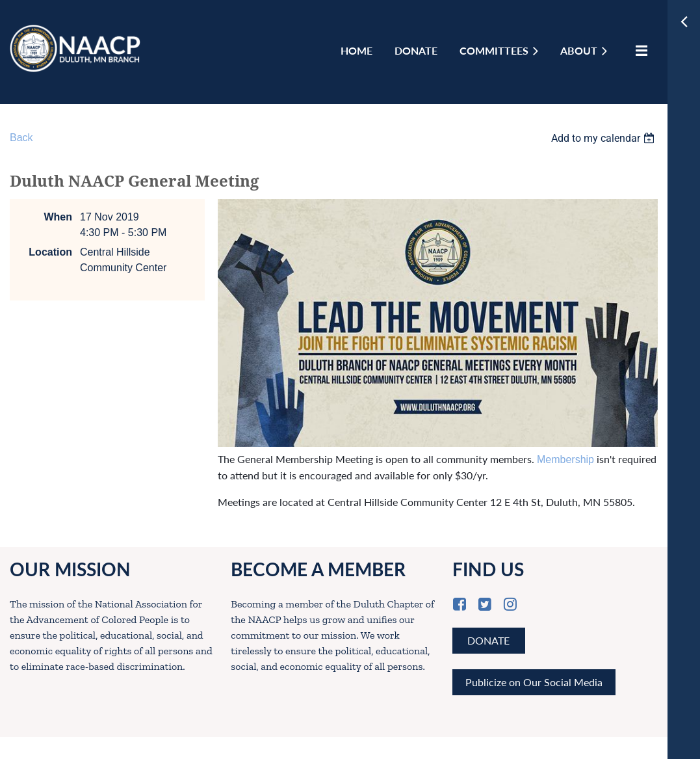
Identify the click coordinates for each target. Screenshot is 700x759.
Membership (565, 459)
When (58, 217)
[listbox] (604, 138)
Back (21, 138)
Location (50, 252)
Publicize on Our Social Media (534, 682)
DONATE (488, 640)
